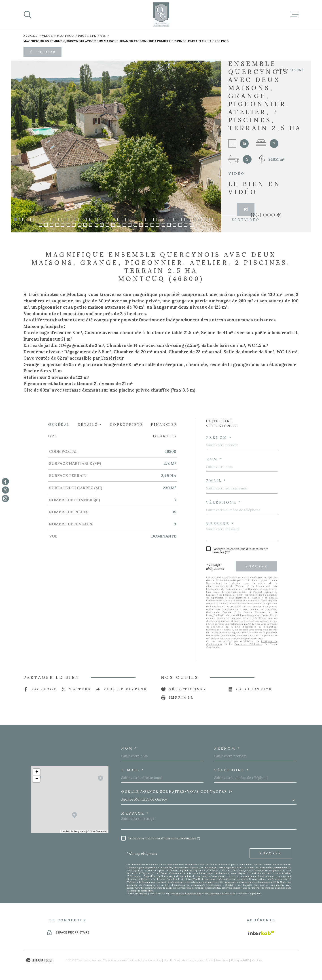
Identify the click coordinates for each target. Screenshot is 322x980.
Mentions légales (192, 960)
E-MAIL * (133, 770)
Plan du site (172, 960)
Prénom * (219, 437)
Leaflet (65, 831)
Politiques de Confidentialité (186, 893)
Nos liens (222, 960)
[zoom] (116, 146)
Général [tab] (59, 424)
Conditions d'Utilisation (248, 644)
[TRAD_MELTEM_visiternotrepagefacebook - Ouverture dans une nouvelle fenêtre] (5, 481)
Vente (47, 36)
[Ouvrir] (28, 15)
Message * (220, 524)
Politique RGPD (240, 960)
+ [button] (37, 772)
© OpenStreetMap (97, 831)
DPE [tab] (53, 436)
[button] (15, 219)
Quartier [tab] (165, 436)
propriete (87, 36)
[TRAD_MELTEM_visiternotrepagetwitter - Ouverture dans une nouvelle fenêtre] (5, 490)
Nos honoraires (152, 960)
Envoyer (256, 566)
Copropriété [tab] (126, 424)
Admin (210, 960)
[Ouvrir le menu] (294, 15)
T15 (103, 36)
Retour (42, 52)
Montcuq (65, 36)
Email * (216, 480)
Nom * (214, 459)
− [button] (37, 779)
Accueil (31, 36)
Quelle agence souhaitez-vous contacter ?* (177, 791)
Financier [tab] (164, 424)
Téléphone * (224, 502)
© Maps (78, 831)
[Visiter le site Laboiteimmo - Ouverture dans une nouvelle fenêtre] (39, 960)
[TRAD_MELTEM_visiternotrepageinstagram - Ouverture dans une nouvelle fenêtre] (5, 499)
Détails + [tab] (90, 424)
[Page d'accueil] (161, 14)
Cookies (257, 960)
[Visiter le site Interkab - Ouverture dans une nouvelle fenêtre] (261, 933)
